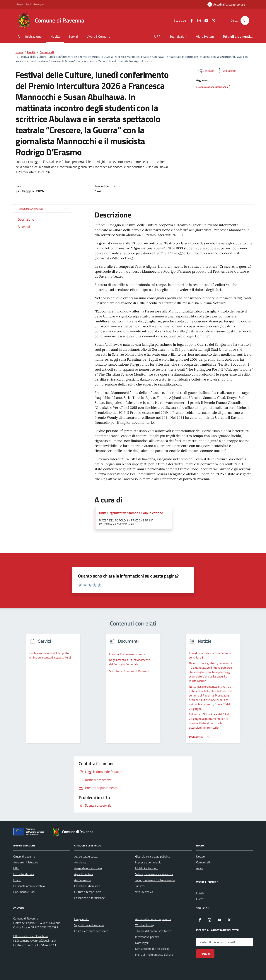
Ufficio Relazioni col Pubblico (31, 936)
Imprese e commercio (148, 862)
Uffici (16, 868)
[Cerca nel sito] (245, 20)
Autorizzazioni (83, 880)
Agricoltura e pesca (86, 856)
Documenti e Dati (24, 892)
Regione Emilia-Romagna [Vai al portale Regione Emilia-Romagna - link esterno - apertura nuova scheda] (30, 4)
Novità (55, 36)
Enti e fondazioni (24, 874)
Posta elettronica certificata (91, 931)
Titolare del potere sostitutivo (153, 931)
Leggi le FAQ (82, 919)
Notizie (200, 856)
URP (157, 36)
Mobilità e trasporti (147, 868)
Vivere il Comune (98, 36)
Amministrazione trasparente (153, 919)
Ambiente (80, 862)
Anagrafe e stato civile (88, 868)
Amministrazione (30, 36)
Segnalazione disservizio (89, 925)
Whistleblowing (145, 925)
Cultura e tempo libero (88, 892)
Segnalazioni (178, 36)
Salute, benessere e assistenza (154, 874)
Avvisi (200, 868)
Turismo (140, 886)
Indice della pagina (43, 209)
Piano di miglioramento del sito (154, 955)
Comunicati (203, 862)
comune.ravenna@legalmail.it (38, 941)
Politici (17, 880)
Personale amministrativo (29, 886)
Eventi (200, 899)
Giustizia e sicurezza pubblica (153, 856)
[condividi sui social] (206, 71)
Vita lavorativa (144, 892)
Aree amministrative (26, 862)
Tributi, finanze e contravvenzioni (155, 880)
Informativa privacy (147, 937)
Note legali (142, 943)
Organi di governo (24, 856)
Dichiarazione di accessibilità (152, 949)
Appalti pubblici (83, 874)
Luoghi (200, 893)
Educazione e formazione (89, 898)
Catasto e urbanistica (87, 886)
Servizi (73, 36)
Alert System (205, 36)
